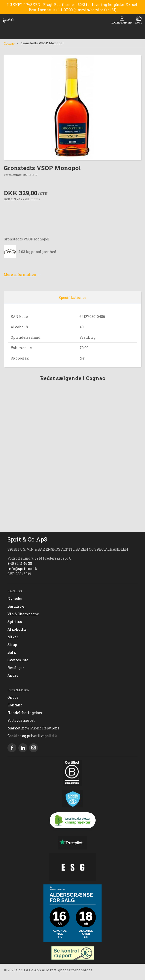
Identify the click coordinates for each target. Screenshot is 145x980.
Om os (13, 697)
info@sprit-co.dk (22, 569)
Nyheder (15, 599)
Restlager (16, 668)
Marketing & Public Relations (33, 728)
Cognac (9, 43)
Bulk (12, 652)
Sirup (12, 645)
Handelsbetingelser (25, 713)
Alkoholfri (17, 629)
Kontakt (15, 705)
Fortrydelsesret (21, 720)
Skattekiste (18, 660)
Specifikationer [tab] (72, 297)
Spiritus (15, 622)
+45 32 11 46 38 (20, 563)
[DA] (8, 20)
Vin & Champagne (23, 614)
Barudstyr (16, 606)
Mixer (13, 637)
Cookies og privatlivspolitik (32, 736)
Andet (13, 675)
